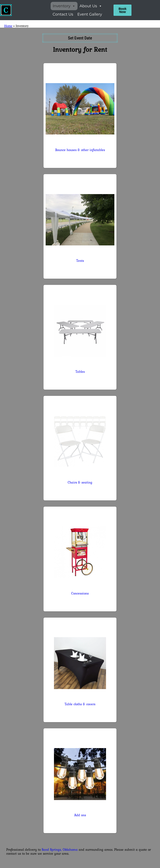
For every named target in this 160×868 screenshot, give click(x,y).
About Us (91, 6)
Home (8, 26)
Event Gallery (90, 14)
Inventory (64, 6)
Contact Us (63, 14)
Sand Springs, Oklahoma (60, 850)
